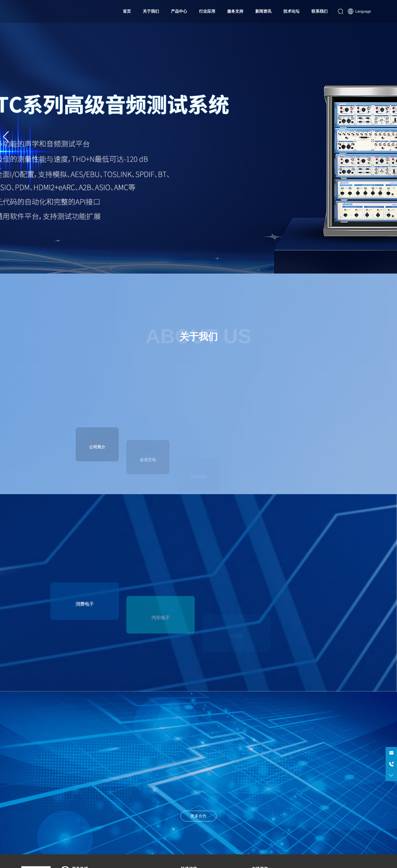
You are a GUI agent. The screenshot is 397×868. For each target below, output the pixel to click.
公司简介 (97, 471)
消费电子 (85, 630)
